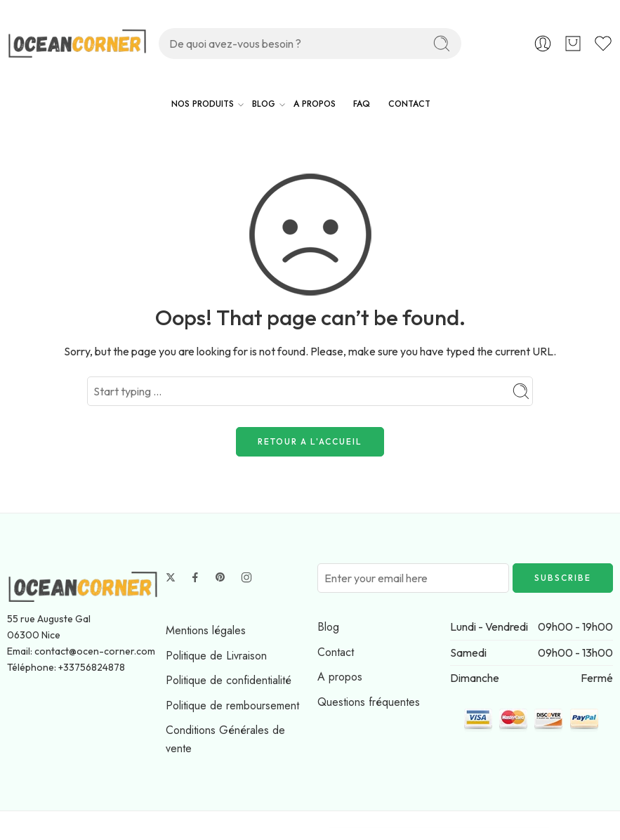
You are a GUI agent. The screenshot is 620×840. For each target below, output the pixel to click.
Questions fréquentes (369, 702)
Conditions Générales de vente (225, 739)
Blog (328, 627)
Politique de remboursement (232, 706)
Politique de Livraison (216, 656)
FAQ (362, 104)
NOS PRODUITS (203, 105)
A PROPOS (315, 104)
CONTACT (409, 104)
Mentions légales (206, 630)
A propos (340, 677)
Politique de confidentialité (229, 680)
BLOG (264, 105)
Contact (336, 652)
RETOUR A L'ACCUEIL (310, 441)
